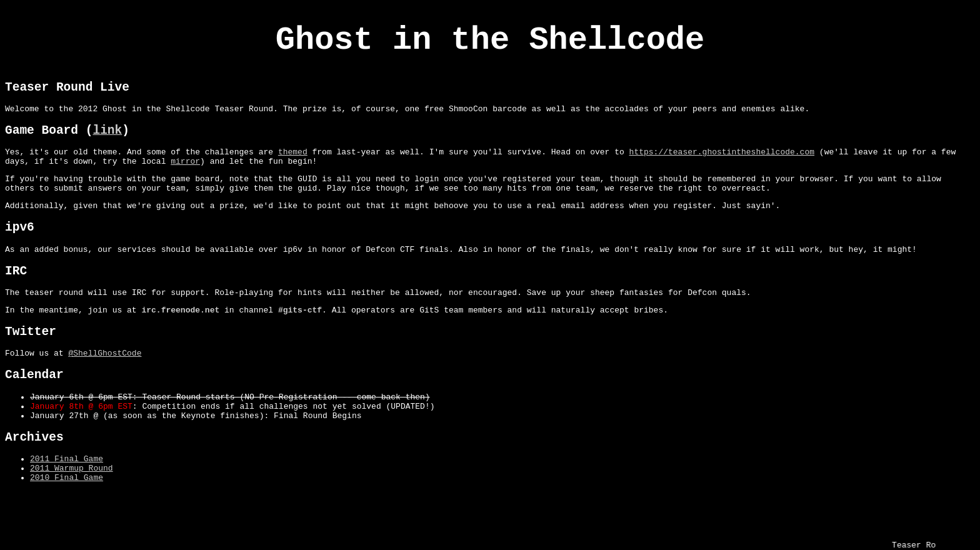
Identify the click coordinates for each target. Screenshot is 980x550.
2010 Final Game (67, 536)
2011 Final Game (67, 514)
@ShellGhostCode (105, 394)
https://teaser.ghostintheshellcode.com (721, 169)
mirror (185, 180)
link (107, 145)
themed (293, 169)
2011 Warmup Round (72, 525)
